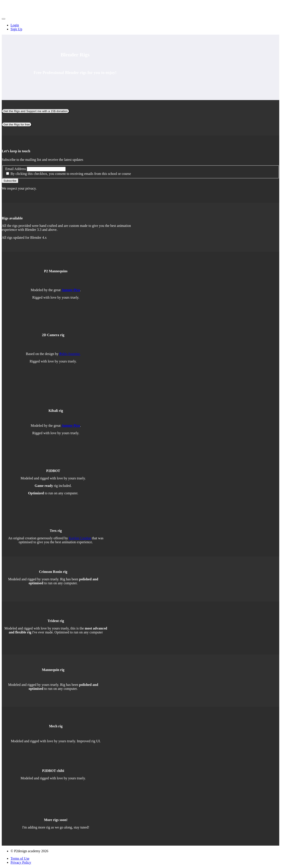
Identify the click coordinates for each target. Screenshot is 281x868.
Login (15, 25)
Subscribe (10, 181)
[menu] (140, 27)
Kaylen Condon (80, 538)
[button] (4, 19)
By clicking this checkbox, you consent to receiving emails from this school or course (71, 174)
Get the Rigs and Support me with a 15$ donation (36, 111)
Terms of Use (20, 858)
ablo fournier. (70, 354)
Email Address (16, 169)
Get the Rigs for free (17, 125)
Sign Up (16, 29)
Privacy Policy (21, 862)
